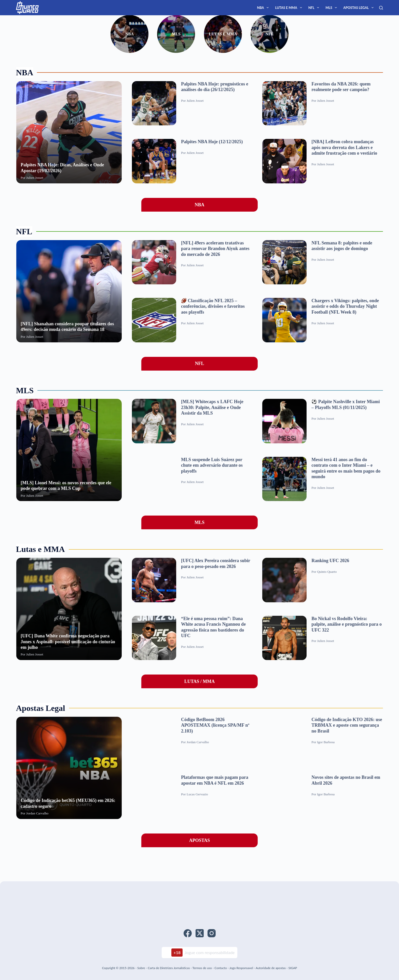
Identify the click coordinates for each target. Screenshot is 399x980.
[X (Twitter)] (200, 933)
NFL (315, 8)
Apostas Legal (359, 8)
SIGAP (293, 968)
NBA (264, 8)
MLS (332, 8)
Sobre (141, 968)
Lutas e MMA (289, 8)
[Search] (381, 8)
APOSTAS (200, 840)
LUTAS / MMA (200, 681)
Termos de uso (202, 968)
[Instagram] (212, 933)
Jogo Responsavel (242, 968)
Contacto (221, 968)
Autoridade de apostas (271, 968)
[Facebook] (188, 933)
